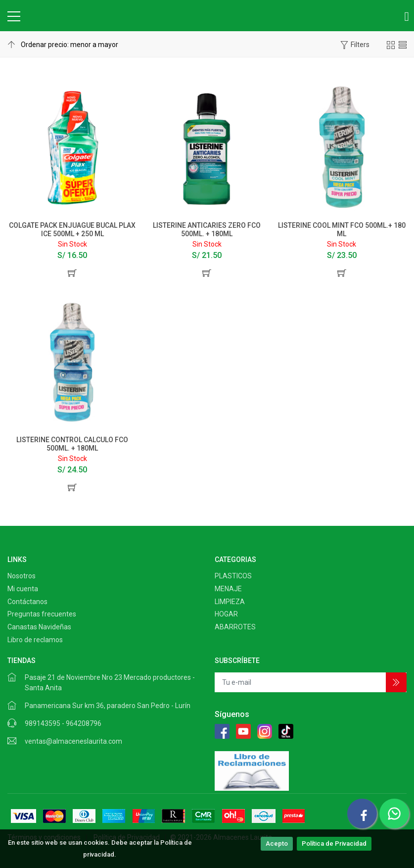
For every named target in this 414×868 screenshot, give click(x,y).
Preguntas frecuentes (42, 614)
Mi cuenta (23, 589)
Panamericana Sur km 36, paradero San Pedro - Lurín (108, 706)
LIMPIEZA (230, 602)
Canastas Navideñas (39, 627)
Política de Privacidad (334, 843)
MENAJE (228, 589)
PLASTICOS (233, 576)
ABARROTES (235, 627)
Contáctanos (27, 602)
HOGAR (226, 614)
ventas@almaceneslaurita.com (73, 741)
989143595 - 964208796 (63, 723)
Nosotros (22, 576)
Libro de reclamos (35, 640)
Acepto (277, 843)
